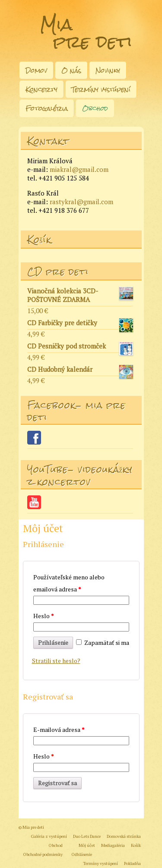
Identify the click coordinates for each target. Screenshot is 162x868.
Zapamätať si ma (103, 642)
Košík (136, 845)
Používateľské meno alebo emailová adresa (69, 583)
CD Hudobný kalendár (80, 370)
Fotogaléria (47, 108)
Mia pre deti (86, 33)
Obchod (95, 108)
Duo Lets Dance (87, 836)
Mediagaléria (113, 845)
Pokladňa (132, 863)
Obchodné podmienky (43, 854)
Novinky (108, 70)
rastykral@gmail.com (81, 202)
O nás (71, 70)
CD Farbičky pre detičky (80, 324)
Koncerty (41, 89)
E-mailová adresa (59, 730)
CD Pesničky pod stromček (80, 347)
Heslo (44, 616)
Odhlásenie (82, 854)
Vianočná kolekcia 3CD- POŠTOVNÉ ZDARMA (80, 295)
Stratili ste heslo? (56, 661)
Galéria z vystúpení (49, 836)
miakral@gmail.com (79, 169)
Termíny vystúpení (101, 89)
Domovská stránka (124, 836)
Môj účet (87, 845)
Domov (36, 70)
